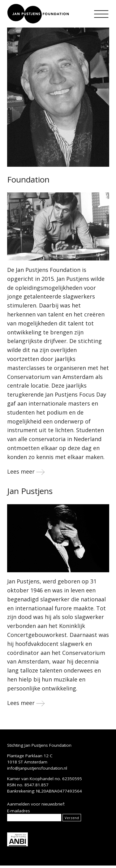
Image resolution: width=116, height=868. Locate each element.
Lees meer (26, 471)
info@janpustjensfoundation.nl (37, 768)
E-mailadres (19, 811)
